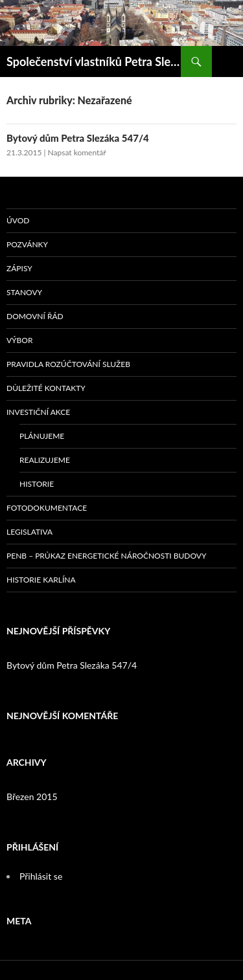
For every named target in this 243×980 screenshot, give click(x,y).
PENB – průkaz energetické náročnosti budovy (106, 556)
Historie (37, 484)
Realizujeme (45, 460)
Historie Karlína (41, 580)
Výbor (20, 340)
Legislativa (29, 532)
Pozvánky (27, 244)
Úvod (18, 220)
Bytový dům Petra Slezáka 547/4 (78, 138)
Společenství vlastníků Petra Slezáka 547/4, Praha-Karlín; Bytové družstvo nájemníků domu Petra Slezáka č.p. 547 (94, 61)
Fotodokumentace (47, 508)
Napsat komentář (77, 152)
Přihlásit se (41, 876)
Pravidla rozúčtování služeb (68, 364)
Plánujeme (42, 436)
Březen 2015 (32, 796)
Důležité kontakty (46, 388)
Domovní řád (35, 316)
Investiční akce (38, 412)
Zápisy (19, 268)
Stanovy (24, 292)
